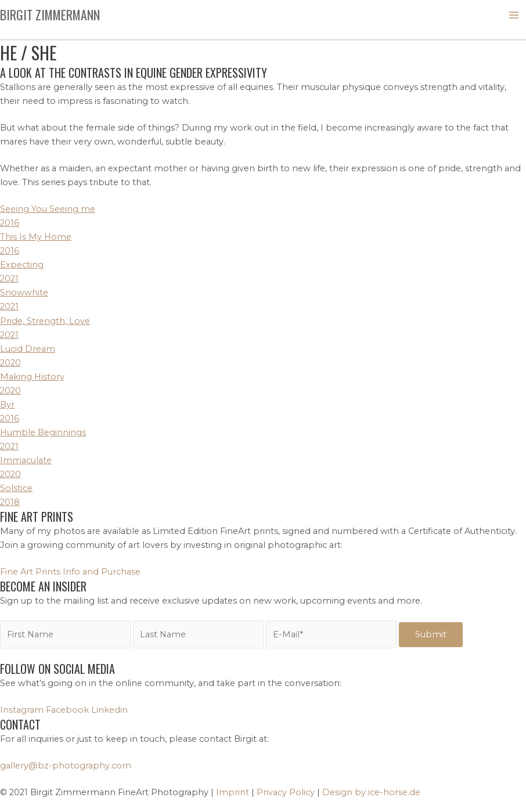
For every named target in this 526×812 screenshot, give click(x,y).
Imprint (233, 792)
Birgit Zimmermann (50, 15)
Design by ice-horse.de (371, 792)
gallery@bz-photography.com (66, 766)
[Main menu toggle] (514, 15)
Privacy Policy (286, 792)
